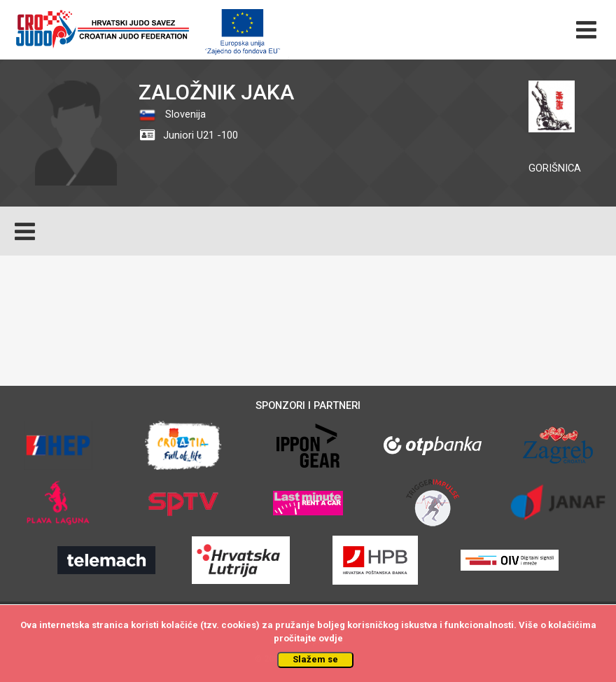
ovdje (331, 638)
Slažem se (315, 659)
